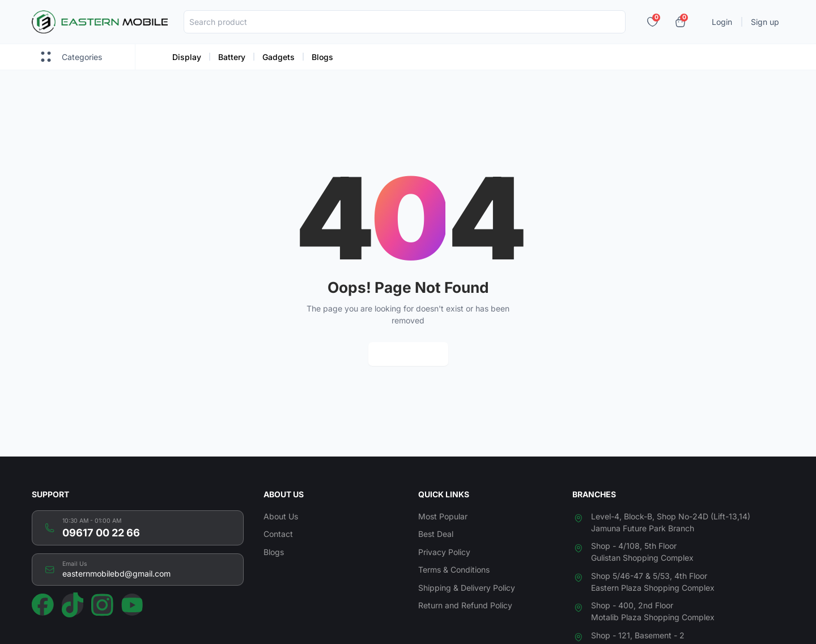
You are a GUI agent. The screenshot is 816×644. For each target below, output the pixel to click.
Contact (278, 534)
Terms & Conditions (454, 570)
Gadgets (279, 57)
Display (187, 57)
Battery (232, 57)
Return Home (408, 354)
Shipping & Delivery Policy (467, 588)
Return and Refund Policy (465, 605)
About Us (281, 516)
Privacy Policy (444, 552)
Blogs (322, 57)
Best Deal (436, 534)
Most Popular (443, 516)
